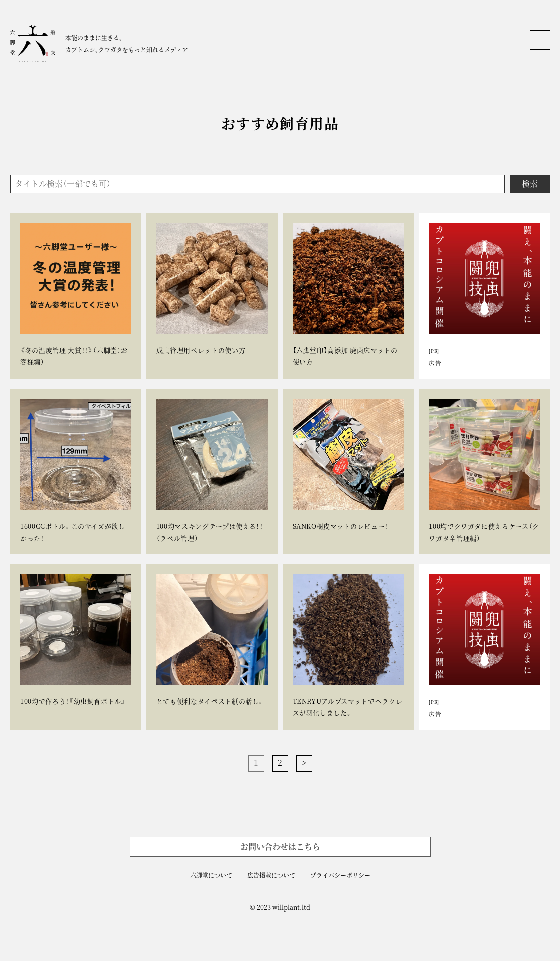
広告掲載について (271, 875)
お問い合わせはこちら (280, 846)
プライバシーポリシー (340, 875)
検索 (530, 184)
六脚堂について (211, 875)
